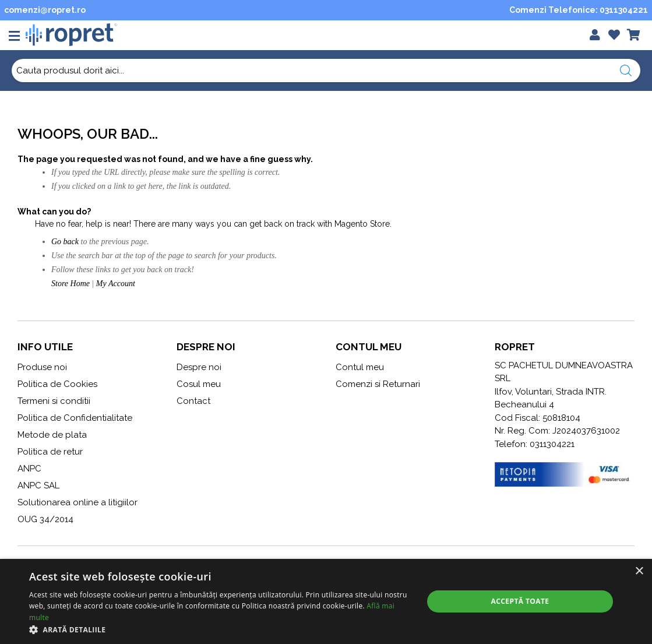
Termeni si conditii (54, 401)
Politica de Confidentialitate (75, 418)
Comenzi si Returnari (378, 384)
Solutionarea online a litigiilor (77, 502)
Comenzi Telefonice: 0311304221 (579, 10)
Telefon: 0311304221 (535, 444)
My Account (116, 284)
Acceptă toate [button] (520, 601)
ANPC (29, 469)
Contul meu (360, 367)
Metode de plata (52, 435)
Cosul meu (199, 384)
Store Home (71, 284)
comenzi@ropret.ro (45, 10)
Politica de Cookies (57, 384)
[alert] (326, 601)
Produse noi (42, 367)
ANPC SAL (38, 485)
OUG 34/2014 (45, 519)
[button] (220, 629)
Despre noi (199, 367)
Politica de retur (50, 452)
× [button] (639, 571)
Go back (65, 242)
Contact (193, 401)
